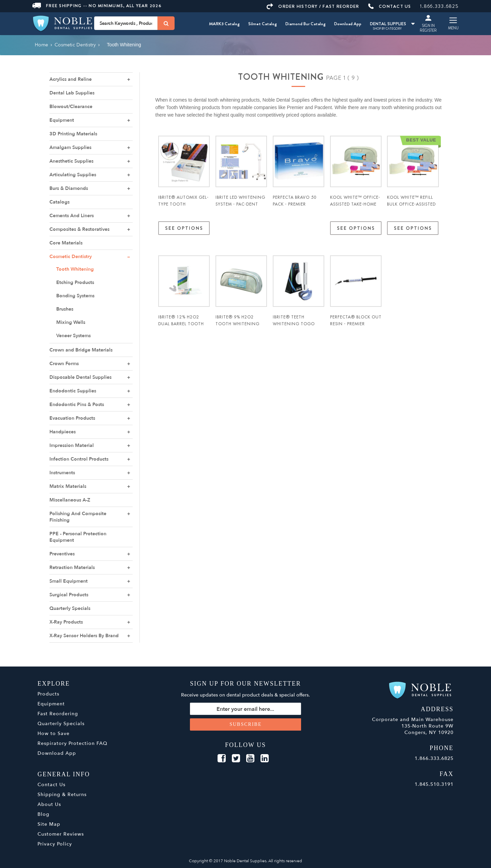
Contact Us (51, 785)
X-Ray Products (66, 622)
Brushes (65, 309)
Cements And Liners (72, 216)
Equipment (62, 120)
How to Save (54, 734)
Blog (43, 814)
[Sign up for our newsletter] (246, 709)
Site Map (49, 824)
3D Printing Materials (73, 134)
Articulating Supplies (73, 175)
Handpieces (63, 432)
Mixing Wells (71, 322)
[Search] (166, 23)
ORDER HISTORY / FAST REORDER (313, 6)
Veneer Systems (73, 336)
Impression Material (72, 445)
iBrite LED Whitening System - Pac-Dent (240, 201)
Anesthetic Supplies (71, 161)
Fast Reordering (58, 714)
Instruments (62, 473)
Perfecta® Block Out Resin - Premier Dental (356, 324)
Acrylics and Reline (71, 79)
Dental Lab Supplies (72, 93)
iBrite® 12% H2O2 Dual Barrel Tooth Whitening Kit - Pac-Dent (183, 327)
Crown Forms (64, 364)
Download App (348, 24)
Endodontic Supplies (73, 391)
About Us (49, 804)
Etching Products (75, 282)
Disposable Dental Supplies (80, 377)
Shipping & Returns (62, 795)
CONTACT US (390, 6)
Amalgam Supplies (70, 147)
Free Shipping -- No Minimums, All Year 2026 (97, 6)
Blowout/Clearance (71, 107)
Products (48, 694)
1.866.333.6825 (439, 6)
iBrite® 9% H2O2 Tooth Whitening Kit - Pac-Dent (237, 324)
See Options (184, 228)
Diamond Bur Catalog (306, 24)
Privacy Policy (55, 844)
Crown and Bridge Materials (81, 350)
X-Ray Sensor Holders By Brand (84, 636)
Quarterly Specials (70, 608)
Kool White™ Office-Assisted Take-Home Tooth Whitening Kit (355, 208)
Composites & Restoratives (79, 229)
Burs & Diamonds (69, 188)
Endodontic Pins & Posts (77, 405)
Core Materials (66, 243)
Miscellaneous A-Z (70, 500)
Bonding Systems (75, 296)
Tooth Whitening (75, 269)
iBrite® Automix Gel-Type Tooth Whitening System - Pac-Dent (183, 208)
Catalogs (59, 202)
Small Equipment (69, 581)
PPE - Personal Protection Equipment (78, 537)
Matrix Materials (68, 486)
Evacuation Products (72, 418)
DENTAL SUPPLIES (392, 24)
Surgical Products (69, 595)
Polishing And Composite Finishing (78, 517)
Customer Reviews (61, 834)
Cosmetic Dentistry (71, 257)
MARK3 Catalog (224, 24)
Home (41, 45)
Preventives (62, 554)
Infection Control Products (79, 459)
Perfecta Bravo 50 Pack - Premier (295, 201)
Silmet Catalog (263, 24)
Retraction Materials (72, 567)
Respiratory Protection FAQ (72, 743)
